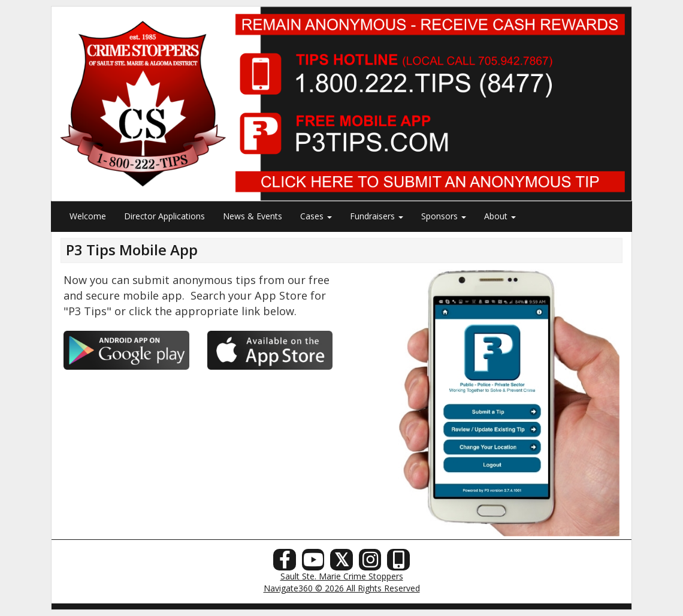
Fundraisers (377, 216)
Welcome (88, 216)
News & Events (253, 216)
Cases (316, 216)
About (500, 216)
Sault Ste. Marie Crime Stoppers (342, 576)
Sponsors (444, 216)
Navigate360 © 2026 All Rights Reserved (342, 588)
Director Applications (164, 216)
